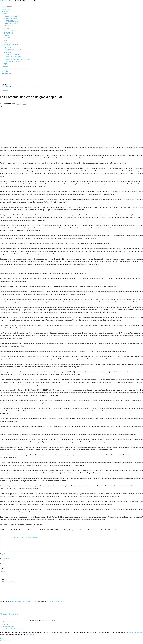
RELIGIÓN (7, 38)
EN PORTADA (6, 9)
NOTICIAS (5, 14)
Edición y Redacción (8, 624)
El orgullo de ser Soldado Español (20, 604)
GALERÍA (5, 71)
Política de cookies (8, 629)
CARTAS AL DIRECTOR (11, 31)
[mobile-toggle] (0, 3)
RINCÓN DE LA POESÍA (13, 62)
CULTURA (5, 43)
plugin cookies (30, 637)
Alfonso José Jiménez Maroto (8, 105)
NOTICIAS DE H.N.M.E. (11, 19)
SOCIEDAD (5, 28)
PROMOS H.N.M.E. (12, 21)
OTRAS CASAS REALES (11, 23)
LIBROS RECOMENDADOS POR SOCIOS (18, 59)
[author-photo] (4, 614)
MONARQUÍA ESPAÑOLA (12, 16)
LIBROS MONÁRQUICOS (14, 57)
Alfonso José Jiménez (9, 584)
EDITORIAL (5, 12)
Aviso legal (5, 626)
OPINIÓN (5, 66)
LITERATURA (8, 52)
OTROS (6, 35)
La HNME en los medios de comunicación (15, 69)
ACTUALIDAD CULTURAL (12, 45)
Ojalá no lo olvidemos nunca (55, 604)
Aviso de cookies (5, 643)
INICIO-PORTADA (7, 7)
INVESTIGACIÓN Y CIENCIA (13, 50)
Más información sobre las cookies (13, 631)
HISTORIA (5, 64)
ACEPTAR (3, 641)
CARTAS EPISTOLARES (13, 54)
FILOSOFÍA (7, 47)
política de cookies (137, 635)
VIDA (6, 40)
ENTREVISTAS (9, 33)
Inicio (2, 89)
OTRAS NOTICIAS (10, 26)
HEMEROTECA (7, 74)
